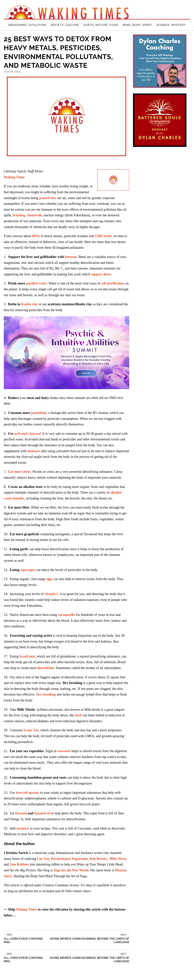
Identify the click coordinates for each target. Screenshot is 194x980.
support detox (101, 274)
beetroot (71, 257)
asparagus (28, 570)
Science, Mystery (171, 25)
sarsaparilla (67, 615)
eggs (49, 579)
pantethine (39, 413)
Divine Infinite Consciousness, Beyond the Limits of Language (87, 939)
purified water (36, 283)
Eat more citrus (20, 472)
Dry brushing (46, 694)
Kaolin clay (30, 304)
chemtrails (34, 215)
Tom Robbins (19, 864)
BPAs (36, 236)
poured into (48, 198)
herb (79, 715)
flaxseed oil (42, 813)
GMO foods (103, 236)
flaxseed (21, 813)
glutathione (46, 668)
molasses (34, 451)
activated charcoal (27, 434)
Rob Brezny (98, 859)
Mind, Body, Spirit (137, 25)
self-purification (113, 283)
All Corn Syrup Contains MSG (24, 939)
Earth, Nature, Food (101, 25)
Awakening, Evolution (27, 25)
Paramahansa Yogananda (69, 859)
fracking (19, 215)
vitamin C (52, 594)
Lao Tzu (43, 859)
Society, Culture (65, 25)
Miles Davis (118, 859)
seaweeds (64, 751)
